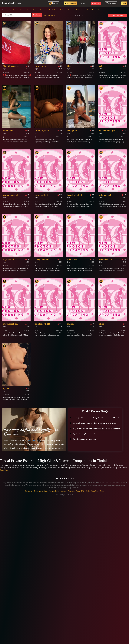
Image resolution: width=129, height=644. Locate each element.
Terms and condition (41, 491)
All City (98, 10)
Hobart (56, 10)
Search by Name (118, 15)
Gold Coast (49, 10)
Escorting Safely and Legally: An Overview (31, 432)
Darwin (42, 10)
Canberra (35, 10)
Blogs (102, 491)
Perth (78, 10)
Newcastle (71, 10)
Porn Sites (95, 491)
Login (124, 3)
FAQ (83, 491)
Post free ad (96, 3)
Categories (111, 3)
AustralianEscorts (71, 16)
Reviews (54, 3)
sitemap (64, 491)
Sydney (83, 10)
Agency (84, 3)
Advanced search (49, 16)
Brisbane (23, 10)
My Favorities (70, 3)
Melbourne (63, 10)
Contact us (29, 491)
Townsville (91, 10)
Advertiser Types (74, 491)
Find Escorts (37, 15)
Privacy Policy (55, 491)
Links (88, 491)
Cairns (29, 10)
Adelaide (16, 10)
